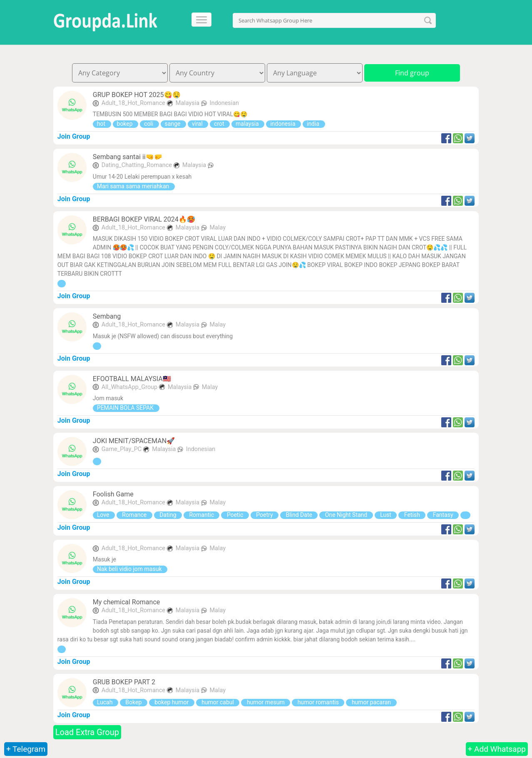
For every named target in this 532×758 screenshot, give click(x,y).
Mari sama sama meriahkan (134, 186)
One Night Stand (346, 515)
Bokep (134, 702)
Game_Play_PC (122, 449)
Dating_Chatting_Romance (137, 165)
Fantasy (443, 515)
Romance (134, 515)
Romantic (202, 515)
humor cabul (218, 702)
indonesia (283, 124)
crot (220, 124)
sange (173, 124)
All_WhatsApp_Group (129, 387)
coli (149, 124)
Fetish (412, 515)
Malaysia (188, 103)
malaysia (248, 124)
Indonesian (224, 103)
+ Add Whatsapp (497, 749)
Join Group (74, 136)
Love (104, 515)
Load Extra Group (87, 732)
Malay (218, 228)
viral (198, 124)
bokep (126, 124)
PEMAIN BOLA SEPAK (126, 408)
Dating (168, 515)
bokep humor (172, 702)
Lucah (106, 702)
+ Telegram (26, 749)
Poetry (265, 515)
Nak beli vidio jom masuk (130, 569)
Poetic (235, 515)
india (314, 124)
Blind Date (299, 515)
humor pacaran (371, 702)
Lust (386, 515)
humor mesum (266, 702)
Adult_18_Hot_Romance (133, 103)
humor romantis (318, 702)
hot (102, 124)
